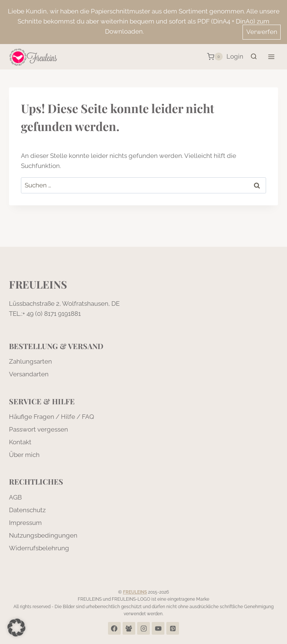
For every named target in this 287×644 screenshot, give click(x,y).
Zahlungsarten (30, 361)
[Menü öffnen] (271, 57)
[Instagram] (143, 628)
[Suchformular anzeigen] (254, 57)
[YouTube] (158, 628)
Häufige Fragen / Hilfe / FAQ (52, 417)
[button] (16, 628)
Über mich (24, 455)
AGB (15, 497)
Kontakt (20, 442)
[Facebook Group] (129, 628)
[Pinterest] (173, 628)
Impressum (25, 523)
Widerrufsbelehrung (39, 548)
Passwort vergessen (38, 429)
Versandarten (29, 374)
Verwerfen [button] (262, 32)
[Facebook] (114, 628)
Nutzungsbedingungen (43, 535)
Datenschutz (27, 510)
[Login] (235, 57)
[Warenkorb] (215, 57)
